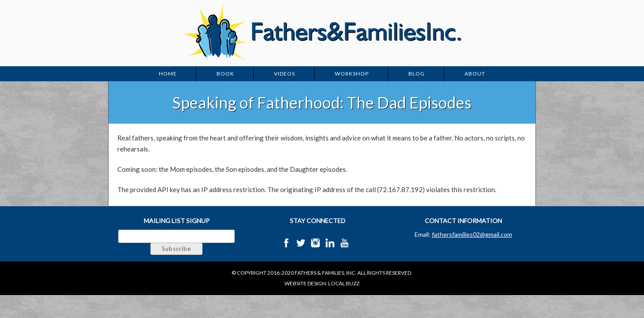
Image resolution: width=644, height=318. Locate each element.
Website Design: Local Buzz (322, 283)
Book (225, 74)
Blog (417, 74)
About (475, 74)
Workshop (352, 74)
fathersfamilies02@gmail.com (472, 234)
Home (168, 74)
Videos (285, 74)
